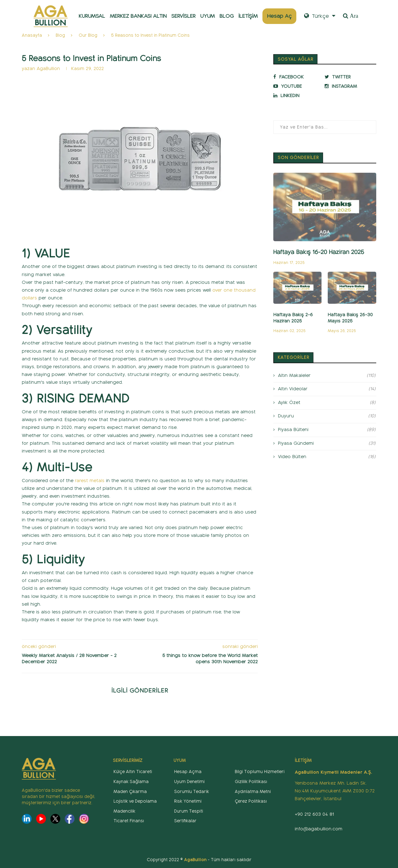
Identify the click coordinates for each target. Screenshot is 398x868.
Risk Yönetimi (188, 801)
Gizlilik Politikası (251, 782)
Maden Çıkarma (130, 792)
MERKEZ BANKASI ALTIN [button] (138, 16)
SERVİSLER (183, 16)
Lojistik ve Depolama (135, 801)
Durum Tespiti (189, 811)
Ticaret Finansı (129, 821)
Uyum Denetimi (189, 782)
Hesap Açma (188, 772)
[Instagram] (349, 86)
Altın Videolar (327, 389)
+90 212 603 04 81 (314, 814)
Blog (60, 35)
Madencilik (124, 811)
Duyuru (327, 416)
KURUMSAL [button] (92, 16)
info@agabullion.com (319, 829)
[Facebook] (298, 77)
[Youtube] (298, 86)
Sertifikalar (185, 821)
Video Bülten (327, 457)
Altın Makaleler (327, 376)
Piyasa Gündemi (327, 443)
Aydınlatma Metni (253, 792)
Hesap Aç (279, 16)
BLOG (227, 16)
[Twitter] (349, 77)
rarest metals (90, 481)
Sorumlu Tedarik (192, 792)
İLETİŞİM (248, 16)
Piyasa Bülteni (327, 430)
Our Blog (88, 35)
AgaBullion (49, 68)
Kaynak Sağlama (131, 782)
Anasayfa (32, 35)
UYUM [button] (208, 16)
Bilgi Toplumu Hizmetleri (260, 772)
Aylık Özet (327, 403)
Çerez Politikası (251, 801)
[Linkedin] (298, 96)
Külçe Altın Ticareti (133, 772)
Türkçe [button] (320, 16)
